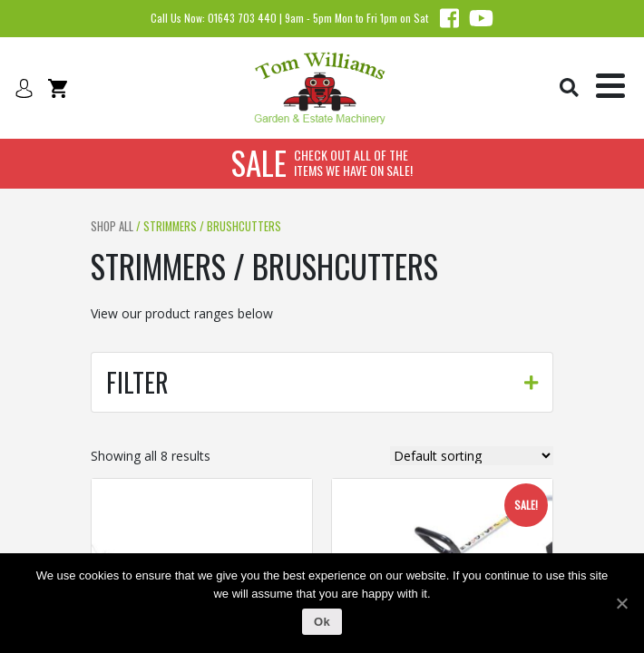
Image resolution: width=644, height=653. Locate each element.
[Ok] (621, 603)
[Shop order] (472, 456)
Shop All (112, 226)
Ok (322, 622)
